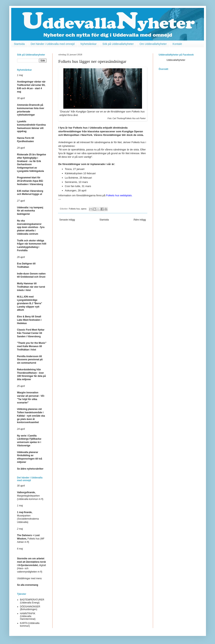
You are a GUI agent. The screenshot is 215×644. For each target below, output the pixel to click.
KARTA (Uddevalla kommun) (30, 625)
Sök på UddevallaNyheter (118, 44)
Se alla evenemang (28, 585)
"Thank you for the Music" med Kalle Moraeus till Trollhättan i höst (32, 346)
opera (84, 209)
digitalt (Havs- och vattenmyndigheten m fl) (32, 565)
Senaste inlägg (67, 220)
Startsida (19, 44)
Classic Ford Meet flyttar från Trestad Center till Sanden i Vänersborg (31, 333)
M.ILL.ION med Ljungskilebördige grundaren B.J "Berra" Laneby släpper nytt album (30, 303)
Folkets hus (74, 209)
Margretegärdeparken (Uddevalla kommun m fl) (30, 496)
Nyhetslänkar (89, 44)
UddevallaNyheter (176, 60)
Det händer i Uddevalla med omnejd (53, 44)
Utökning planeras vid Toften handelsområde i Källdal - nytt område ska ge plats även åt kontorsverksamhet (31, 416)
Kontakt (177, 44)
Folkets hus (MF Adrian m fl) (31, 539)
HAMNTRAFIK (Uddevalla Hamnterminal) (28, 616)
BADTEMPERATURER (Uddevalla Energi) (32, 601)
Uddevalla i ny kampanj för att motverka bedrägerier (30, 211)
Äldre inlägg (140, 220)
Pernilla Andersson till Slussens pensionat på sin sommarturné (30, 360)
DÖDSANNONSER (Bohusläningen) (30, 608)
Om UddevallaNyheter (153, 44)
